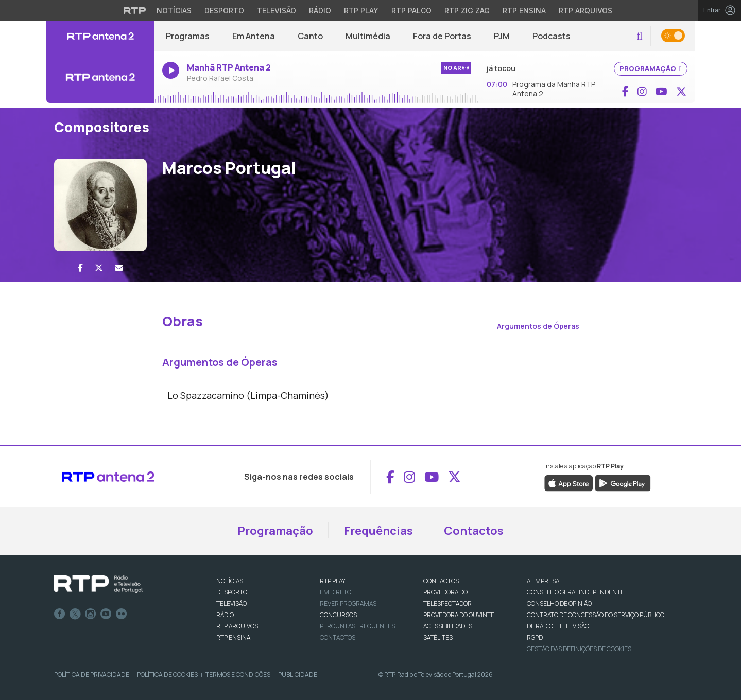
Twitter (75, 614)
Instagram (91, 614)
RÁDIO (225, 615)
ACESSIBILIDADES (448, 626)
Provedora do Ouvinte (459, 615)
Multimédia (368, 36)
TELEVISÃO (231, 603)
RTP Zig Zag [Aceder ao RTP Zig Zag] (467, 11)
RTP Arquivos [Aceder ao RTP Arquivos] (585, 11)
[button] (639, 36)
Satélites (438, 637)
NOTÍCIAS (230, 581)
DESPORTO (232, 592)
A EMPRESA (543, 581)
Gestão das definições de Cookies (579, 649)
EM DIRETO (335, 592)
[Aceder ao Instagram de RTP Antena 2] (642, 92)
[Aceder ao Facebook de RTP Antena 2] (625, 92)
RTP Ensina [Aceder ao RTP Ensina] (524, 11)
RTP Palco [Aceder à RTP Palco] (411, 11)
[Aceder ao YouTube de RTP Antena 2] (661, 92)
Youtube (106, 614)
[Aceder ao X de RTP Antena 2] (681, 92)
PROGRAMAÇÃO (651, 68)
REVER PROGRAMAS (348, 603)
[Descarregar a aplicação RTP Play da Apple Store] (569, 483)
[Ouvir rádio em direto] (100, 77)
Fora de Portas (442, 36)
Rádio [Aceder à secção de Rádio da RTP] (320, 11)
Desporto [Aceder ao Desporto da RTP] (224, 11)
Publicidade (298, 675)
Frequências (378, 531)
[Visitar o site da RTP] (135, 10)
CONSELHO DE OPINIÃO (559, 603)
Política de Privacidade (92, 675)
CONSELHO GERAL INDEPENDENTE (575, 592)
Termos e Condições (238, 675)
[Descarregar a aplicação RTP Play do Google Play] (623, 483)
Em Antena (254, 36)
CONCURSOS (338, 615)
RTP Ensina (233, 637)
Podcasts (552, 36)
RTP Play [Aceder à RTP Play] (361, 11)
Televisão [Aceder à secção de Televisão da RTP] (277, 11)
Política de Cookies (167, 675)
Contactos (474, 531)
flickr (122, 614)
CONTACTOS (441, 581)
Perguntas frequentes (357, 626)
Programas (188, 36)
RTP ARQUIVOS (237, 626)
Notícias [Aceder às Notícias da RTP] (174, 11)
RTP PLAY (333, 581)
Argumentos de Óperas (538, 326)
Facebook (60, 614)
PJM (502, 36)
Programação (275, 531)
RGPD (535, 637)
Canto (310, 36)
